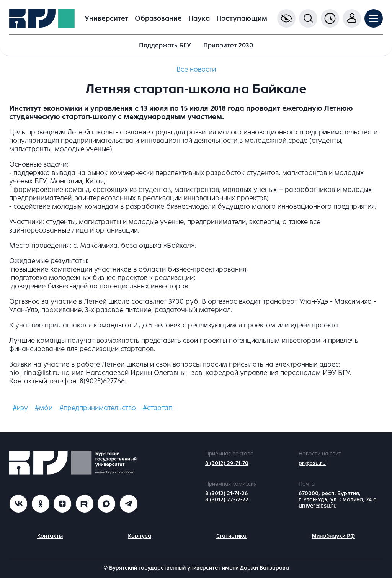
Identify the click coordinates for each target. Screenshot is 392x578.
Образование (158, 18)
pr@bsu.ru (312, 463)
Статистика (231, 536)
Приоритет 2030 (228, 45)
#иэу (20, 408)
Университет (106, 18)
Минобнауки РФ (333, 536)
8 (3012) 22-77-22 (227, 500)
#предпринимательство (98, 408)
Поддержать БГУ (165, 45)
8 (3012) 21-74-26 (227, 494)
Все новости (196, 69)
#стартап (158, 408)
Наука (199, 18)
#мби (44, 408)
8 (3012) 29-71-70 (227, 463)
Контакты (50, 536)
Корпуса (140, 536)
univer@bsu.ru (318, 506)
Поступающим (242, 18)
